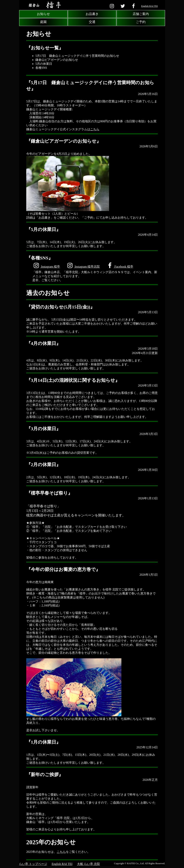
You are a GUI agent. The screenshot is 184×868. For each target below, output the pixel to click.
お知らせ (43, 14)
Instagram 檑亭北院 (83, 266)
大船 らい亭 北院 (88, 864)
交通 (92, 22)
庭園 (43, 22)
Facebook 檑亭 (119, 266)
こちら (95, 129)
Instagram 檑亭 (46, 266)
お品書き (92, 14)
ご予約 (141, 22)
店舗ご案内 (141, 14)
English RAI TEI (149, 6)
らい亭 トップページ (33, 864)
